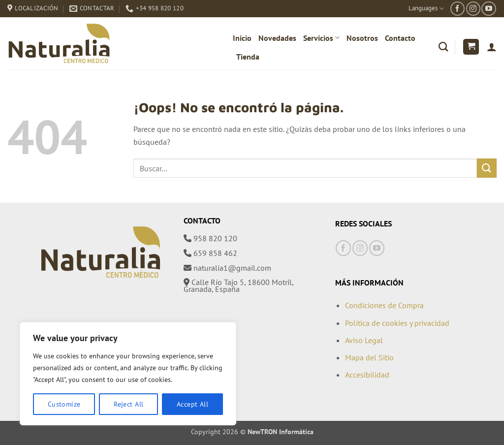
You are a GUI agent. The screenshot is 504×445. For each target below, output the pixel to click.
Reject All (128, 404)
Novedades (277, 38)
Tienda (248, 57)
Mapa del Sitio (369, 357)
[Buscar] (443, 47)
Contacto (400, 38)
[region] (128, 374)
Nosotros (362, 38)
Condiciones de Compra (384, 305)
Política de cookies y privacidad (397, 323)
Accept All (192, 404)
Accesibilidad (367, 375)
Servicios (321, 38)
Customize (64, 404)
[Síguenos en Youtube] (488, 9)
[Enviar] (487, 168)
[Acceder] (492, 47)
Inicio (242, 38)
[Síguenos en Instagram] (473, 9)
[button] (471, 47)
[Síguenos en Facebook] (457, 9)
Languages (426, 9)
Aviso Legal (364, 340)
